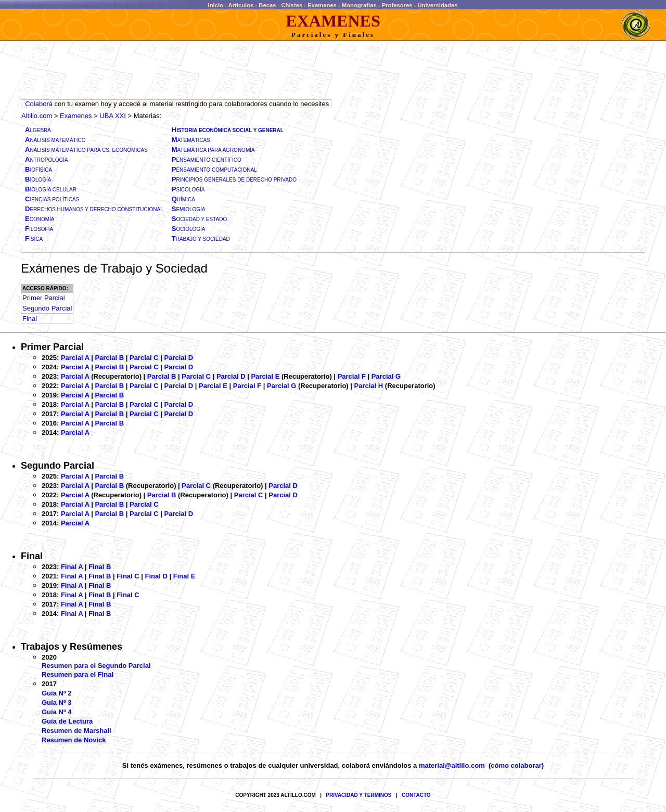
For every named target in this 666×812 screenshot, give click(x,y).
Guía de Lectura (67, 721)
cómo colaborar (516, 765)
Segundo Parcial (57, 466)
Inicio (216, 5)
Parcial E (265, 376)
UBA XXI (113, 116)
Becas (267, 5)
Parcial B (109, 358)
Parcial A (75, 358)
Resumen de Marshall (76, 731)
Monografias (359, 5)
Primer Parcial (52, 347)
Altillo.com (37, 116)
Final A (72, 567)
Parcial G (386, 376)
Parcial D (179, 358)
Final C (128, 576)
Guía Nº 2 (56, 693)
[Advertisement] (210, 73)
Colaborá (39, 104)
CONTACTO (416, 795)
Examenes (322, 5)
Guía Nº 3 (56, 703)
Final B (100, 567)
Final (32, 556)
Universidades (437, 5)
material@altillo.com (452, 765)
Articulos (241, 5)
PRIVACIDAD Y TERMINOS (358, 795)
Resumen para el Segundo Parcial (96, 666)
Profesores (397, 5)
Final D (156, 576)
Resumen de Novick (74, 740)
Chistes (292, 5)
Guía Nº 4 (56, 712)
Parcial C (144, 358)
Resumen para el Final (78, 674)
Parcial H (369, 386)
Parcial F (352, 376)
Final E (184, 576)
